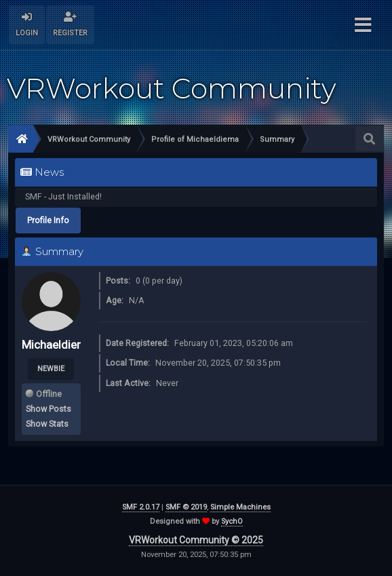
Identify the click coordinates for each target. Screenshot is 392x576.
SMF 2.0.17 (141, 507)
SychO (232, 521)
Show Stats (47, 424)
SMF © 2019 (186, 507)
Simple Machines (240, 507)
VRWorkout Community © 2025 (196, 540)
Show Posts (48, 409)
